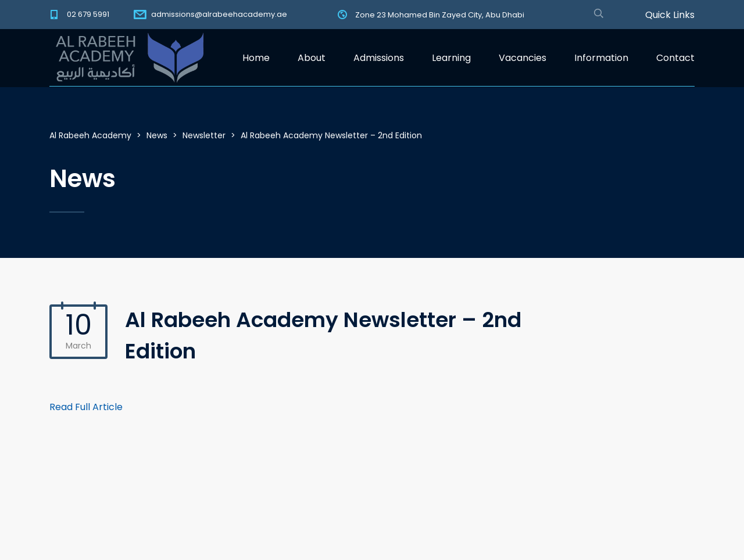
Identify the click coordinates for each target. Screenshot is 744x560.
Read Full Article (86, 407)
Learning (451, 58)
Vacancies (523, 58)
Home (256, 58)
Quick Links (670, 15)
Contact (675, 58)
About (312, 58)
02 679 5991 (88, 14)
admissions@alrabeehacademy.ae (219, 14)
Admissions (379, 58)
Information (601, 58)
